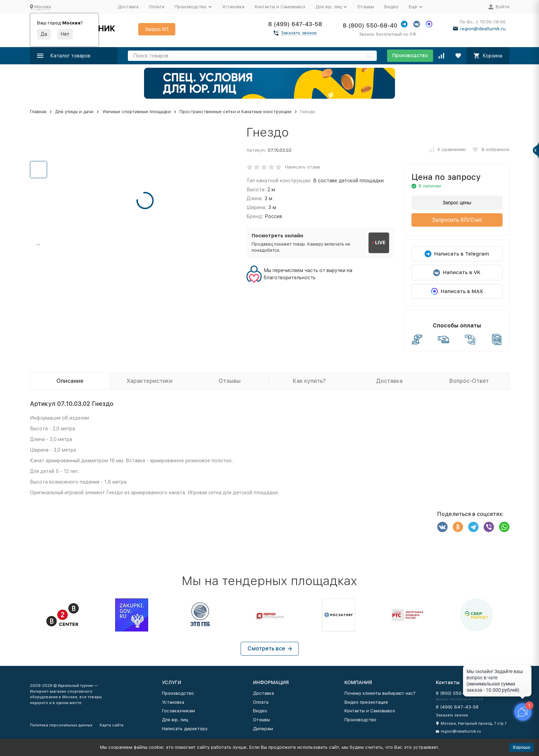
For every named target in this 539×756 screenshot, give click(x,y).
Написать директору (185, 729)
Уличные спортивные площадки (136, 112)
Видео (391, 7)
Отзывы (366, 7)
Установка (233, 7)
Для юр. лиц (175, 720)
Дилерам (263, 729)
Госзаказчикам (178, 711)
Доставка (128, 7)
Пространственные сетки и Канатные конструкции (235, 112)
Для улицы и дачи (74, 112)
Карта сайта (112, 725)
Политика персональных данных (61, 725)
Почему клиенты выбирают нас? (380, 693)
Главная (38, 112)
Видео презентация (366, 702)
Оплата (157, 7)
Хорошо (521, 747)
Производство (410, 55)
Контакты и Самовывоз (280, 7)
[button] (38, 245)
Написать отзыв (302, 167)
